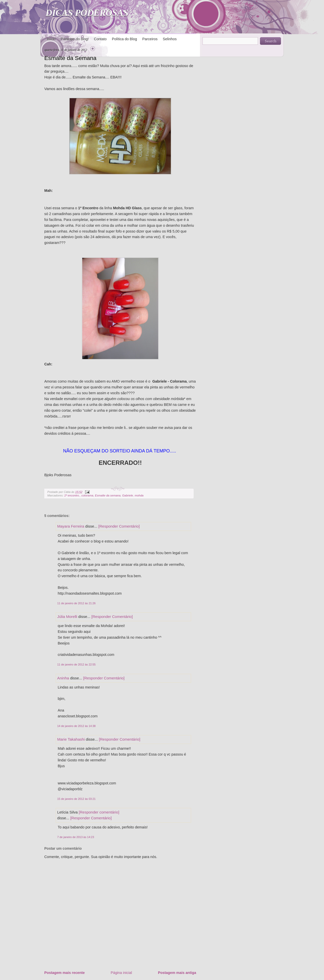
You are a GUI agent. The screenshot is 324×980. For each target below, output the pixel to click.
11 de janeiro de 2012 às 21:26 (76, 603)
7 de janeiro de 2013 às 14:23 (76, 837)
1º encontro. (72, 495)
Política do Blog (124, 39)
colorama (87, 495)
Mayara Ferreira (71, 526)
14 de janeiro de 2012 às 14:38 (76, 726)
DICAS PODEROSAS (87, 13)
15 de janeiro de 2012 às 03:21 (76, 799)
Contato (100, 39)
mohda (139, 495)
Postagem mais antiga (177, 973)
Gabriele (127, 495)
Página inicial (121, 973)
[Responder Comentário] (119, 526)
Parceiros (150, 39)
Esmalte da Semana (70, 58)
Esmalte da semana (108, 495)
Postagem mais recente (65, 973)
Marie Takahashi (71, 739)
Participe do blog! (75, 39)
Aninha (63, 678)
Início (51, 39)
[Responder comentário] (99, 812)
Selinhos (170, 39)
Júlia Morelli (67, 617)
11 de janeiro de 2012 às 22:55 (76, 664)
